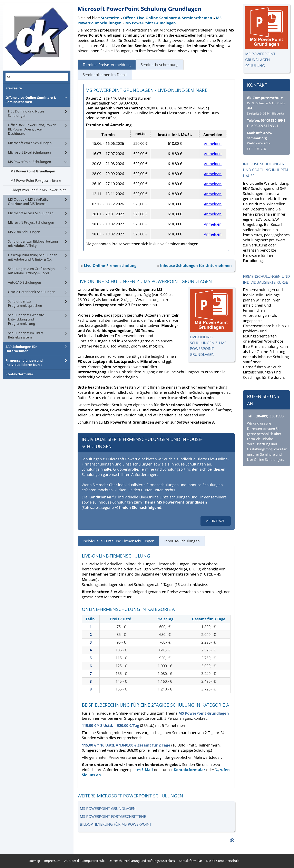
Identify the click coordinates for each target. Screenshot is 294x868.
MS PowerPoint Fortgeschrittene (113, 816)
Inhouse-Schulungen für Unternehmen (196, 265)
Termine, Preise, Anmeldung (107, 65)
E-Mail (145, 770)
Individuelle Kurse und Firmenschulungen (119, 541)
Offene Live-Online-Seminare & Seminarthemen (168, 18)
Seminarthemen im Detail (105, 75)
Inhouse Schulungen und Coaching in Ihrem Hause (266, 170)
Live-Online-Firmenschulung (110, 265)
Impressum (52, 861)
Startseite (110, 18)
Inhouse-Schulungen (182, 541)
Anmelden (213, 144)
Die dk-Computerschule (223, 861)
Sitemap (34, 861)
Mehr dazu (216, 521)
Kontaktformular (189, 770)
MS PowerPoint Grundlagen (151, 23)
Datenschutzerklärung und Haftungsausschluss (142, 861)
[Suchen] (37, 77)
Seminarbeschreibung (160, 65)
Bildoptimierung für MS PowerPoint (116, 824)
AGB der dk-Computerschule (84, 861)
